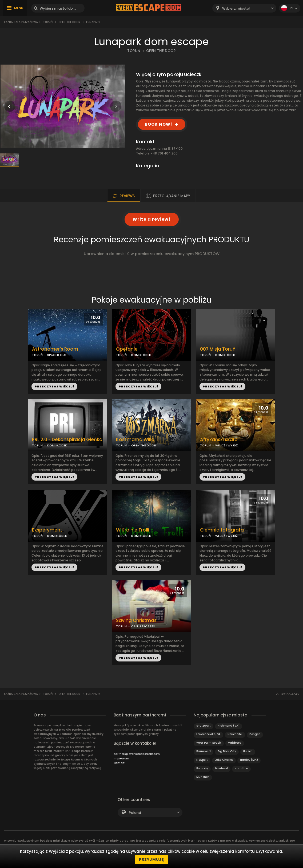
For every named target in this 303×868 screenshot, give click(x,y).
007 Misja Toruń (218, 349)
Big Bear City (227, 751)
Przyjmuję (151, 859)
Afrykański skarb (219, 440)
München (203, 777)
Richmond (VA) (229, 726)
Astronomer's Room (55, 349)
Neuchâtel (235, 734)
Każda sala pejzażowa (21, 22)
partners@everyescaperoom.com (137, 754)
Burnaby (202, 768)
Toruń (48, 22)
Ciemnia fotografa (222, 530)
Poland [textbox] (135, 813)
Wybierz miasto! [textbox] (236, 8)
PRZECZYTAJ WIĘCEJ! (54, 386)
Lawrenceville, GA (208, 734)
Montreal (221, 768)
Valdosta (235, 743)
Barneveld (204, 751)
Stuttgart (204, 726)
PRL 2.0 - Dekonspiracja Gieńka (67, 440)
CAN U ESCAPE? (143, 626)
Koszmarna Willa (135, 440)
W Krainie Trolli (133, 530)
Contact (120, 763)
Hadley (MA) (249, 760)
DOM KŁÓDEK (141, 355)
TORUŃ (134, 51)
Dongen (255, 734)
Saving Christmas (136, 621)
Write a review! (152, 219)
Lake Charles (224, 760)
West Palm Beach (209, 743)
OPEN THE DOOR (161, 51)
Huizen (248, 751)
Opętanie (127, 349)
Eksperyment (47, 530)
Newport (202, 760)
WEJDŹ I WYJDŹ (226, 445)
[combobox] (244, 8)
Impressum (121, 758)
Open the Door (69, 22)
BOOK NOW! (158, 124)
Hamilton (241, 768)
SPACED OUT (57, 355)
